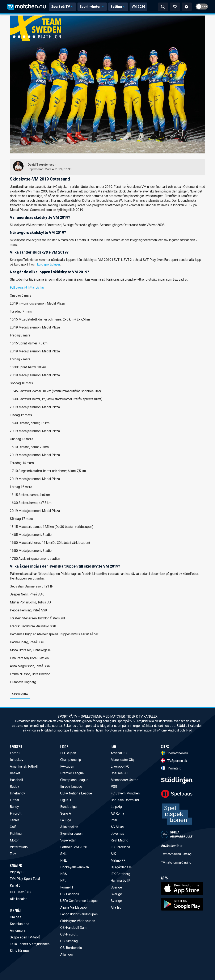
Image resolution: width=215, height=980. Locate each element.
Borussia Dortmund (125, 800)
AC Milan (117, 827)
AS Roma (117, 813)
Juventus (117, 834)
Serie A (66, 813)
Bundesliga (68, 807)
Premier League (72, 773)
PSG (114, 787)
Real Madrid (119, 840)
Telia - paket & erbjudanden (30, 944)
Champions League (74, 780)
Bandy (14, 807)
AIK (113, 854)
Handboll (16, 780)
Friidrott (16, 813)
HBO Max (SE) (20, 892)
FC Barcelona (120, 847)
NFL (63, 881)
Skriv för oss (19, 951)
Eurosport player (48, 264)
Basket (15, 773)
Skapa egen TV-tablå (25, 937)
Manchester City (123, 760)
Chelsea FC (119, 773)
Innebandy (17, 793)
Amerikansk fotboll (24, 766)
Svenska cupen (71, 834)
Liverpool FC (120, 766)
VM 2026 (138, 7)
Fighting (16, 834)
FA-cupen (67, 766)
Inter (114, 820)
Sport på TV (62, 7)
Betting (118, 7)
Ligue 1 (66, 800)
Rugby (14, 787)
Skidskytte (20, 694)
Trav (13, 854)
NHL (64, 860)
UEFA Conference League (79, 901)
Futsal (14, 800)
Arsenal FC (119, 753)
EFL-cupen (68, 753)
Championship (71, 760)
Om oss (16, 917)
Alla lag (116, 907)
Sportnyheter (92, 7)
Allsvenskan (69, 827)
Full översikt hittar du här (27, 287)
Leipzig (116, 807)
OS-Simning (69, 941)
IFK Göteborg (120, 874)
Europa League (71, 787)
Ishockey (17, 760)
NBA (64, 874)
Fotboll (15, 753)
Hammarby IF (120, 881)
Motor (14, 840)
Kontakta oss (20, 924)
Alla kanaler (18, 899)
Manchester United (125, 780)
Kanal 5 (15, 885)
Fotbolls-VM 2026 (74, 847)
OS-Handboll (70, 894)
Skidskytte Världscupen (78, 921)
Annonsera (18, 931)
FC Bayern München (125, 793)
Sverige (116, 887)
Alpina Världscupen (74, 907)
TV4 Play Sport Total (25, 879)
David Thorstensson (42, 165)
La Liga (66, 820)
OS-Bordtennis (71, 948)
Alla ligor (67, 954)
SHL (63, 854)
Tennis (15, 820)
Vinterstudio (19, 847)
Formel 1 (67, 887)
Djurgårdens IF (121, 867)
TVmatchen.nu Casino (176, 863)
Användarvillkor (172, 846)
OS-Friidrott (69, 934)
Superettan (68, 840)
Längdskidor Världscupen (79, 914)
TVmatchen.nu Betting (176, 854)
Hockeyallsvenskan (75, 867)
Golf (13, 827)
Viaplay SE (18, 872)
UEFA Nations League (76, 793)
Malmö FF (118, 860)
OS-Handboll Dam (73, 928)
